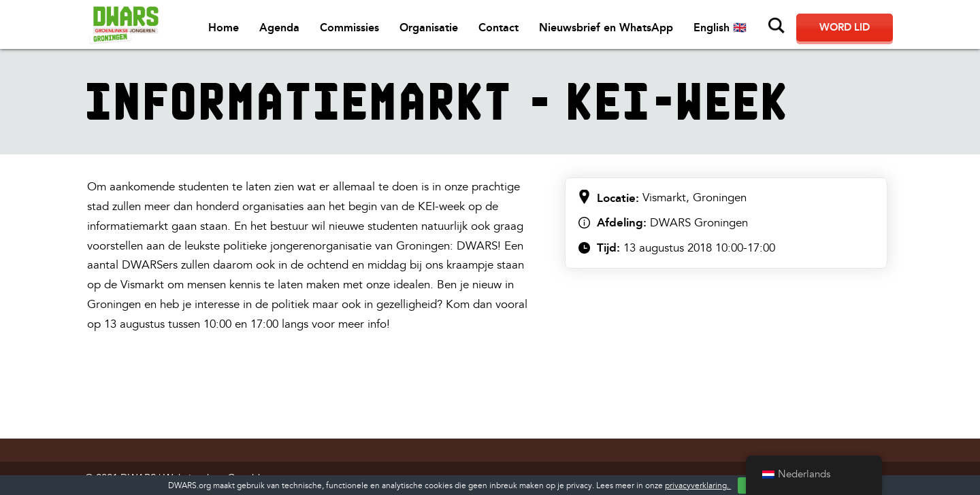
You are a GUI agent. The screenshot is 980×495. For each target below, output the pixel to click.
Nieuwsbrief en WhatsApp (606, 28)
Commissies (349, 28)
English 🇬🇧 (720, 28)
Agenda (279, 28)
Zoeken (777, 26)
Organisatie (429, 28)
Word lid (845, 27)
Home (224, 28)
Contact (499, 28)
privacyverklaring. (698, 486)
